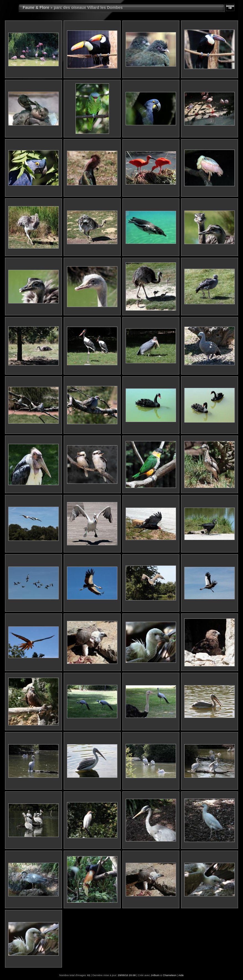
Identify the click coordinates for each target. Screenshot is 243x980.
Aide (181, 975)
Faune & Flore (36, 7)
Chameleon (170, 975)
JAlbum (155, 975)
